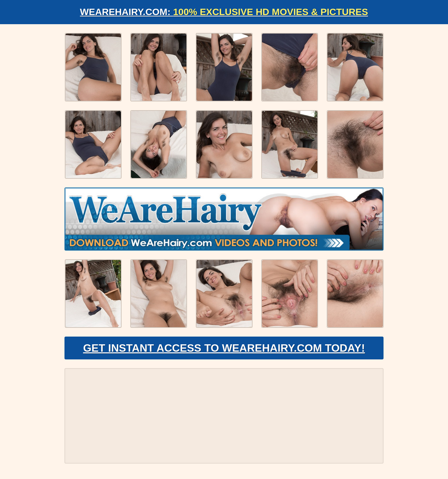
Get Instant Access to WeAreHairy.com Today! (224, 348)
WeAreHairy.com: (224, 12)
